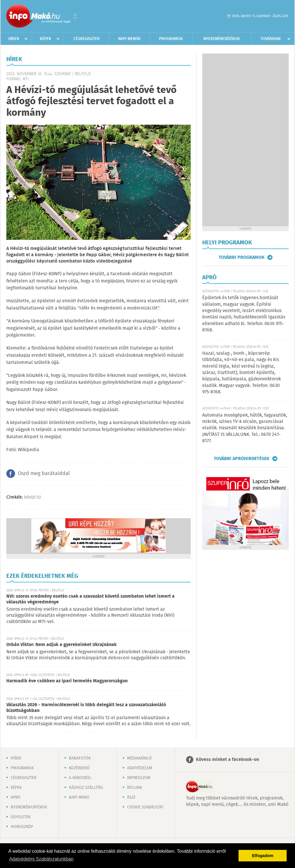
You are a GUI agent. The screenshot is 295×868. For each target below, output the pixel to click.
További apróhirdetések (242, 459)
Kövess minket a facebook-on (227, 760)
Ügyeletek (21, 817)
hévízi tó (32, 497)
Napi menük (129, 39)
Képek (46, 39)
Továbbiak (271, 39)
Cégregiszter (87, 39)
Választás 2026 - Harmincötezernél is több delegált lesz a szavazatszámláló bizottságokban (86, 708)
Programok (171, 39)
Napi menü (79, 797)
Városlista (75, 16)
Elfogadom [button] (263, 856)
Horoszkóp (22, 827)
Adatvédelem (140, 768)
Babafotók (80, 758)
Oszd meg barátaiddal (44, 474)
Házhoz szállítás (86, 788)
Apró (16, 797)
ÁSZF (131, 797)
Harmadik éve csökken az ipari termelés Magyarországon (67, 681)
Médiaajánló (139, 758)
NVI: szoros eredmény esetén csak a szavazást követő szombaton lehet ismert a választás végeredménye (90, 599)
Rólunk (135, 788)
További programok (242, 257)
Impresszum (139, 778)
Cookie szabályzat (145, 807)
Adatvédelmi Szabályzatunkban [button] (41, 859)
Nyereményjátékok (222, 39)
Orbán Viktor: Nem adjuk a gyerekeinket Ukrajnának (62, 645)
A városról (80, 778)
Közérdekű (79, 768)
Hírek (14, 39)
